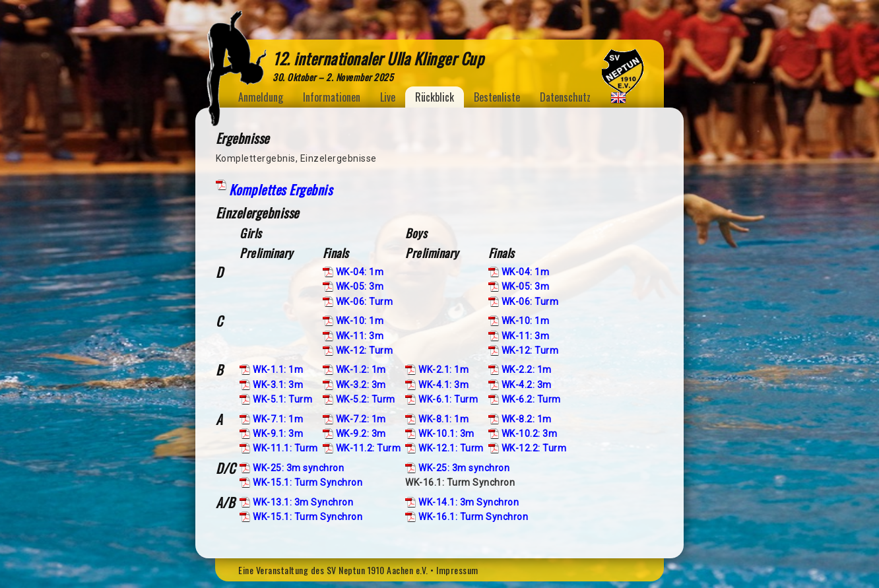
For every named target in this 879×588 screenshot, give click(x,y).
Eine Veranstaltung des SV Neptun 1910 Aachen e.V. (333, 570)
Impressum (457, 570)
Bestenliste (497, 97)
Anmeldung (261, 97)
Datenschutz (565, 97)
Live (388, 97)
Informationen (332, 97)
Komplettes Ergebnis (281, 189)
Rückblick (435, 97)
